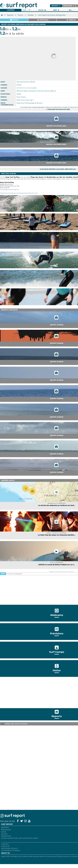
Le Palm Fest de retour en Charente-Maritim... (57, 535)
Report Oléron (57, 325)
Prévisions (6, 830)
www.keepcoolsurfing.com (10, 189)
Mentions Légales (9, 848)
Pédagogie (6, 836)
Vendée (31, 15)
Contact (5, 844)
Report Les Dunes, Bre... (57, 126)
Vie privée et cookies (11, 850)
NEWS (4, 832)
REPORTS (5, 828)
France (20, 15)
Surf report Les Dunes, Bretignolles (52, 15)
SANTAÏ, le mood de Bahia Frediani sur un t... (57, 565)
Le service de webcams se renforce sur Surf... (57, 505)
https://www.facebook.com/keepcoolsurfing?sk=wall (19, 193)
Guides (4, 834)
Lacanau (11, 10)
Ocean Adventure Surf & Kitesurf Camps (20, 838)
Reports (10, 15)
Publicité (5, 846)
